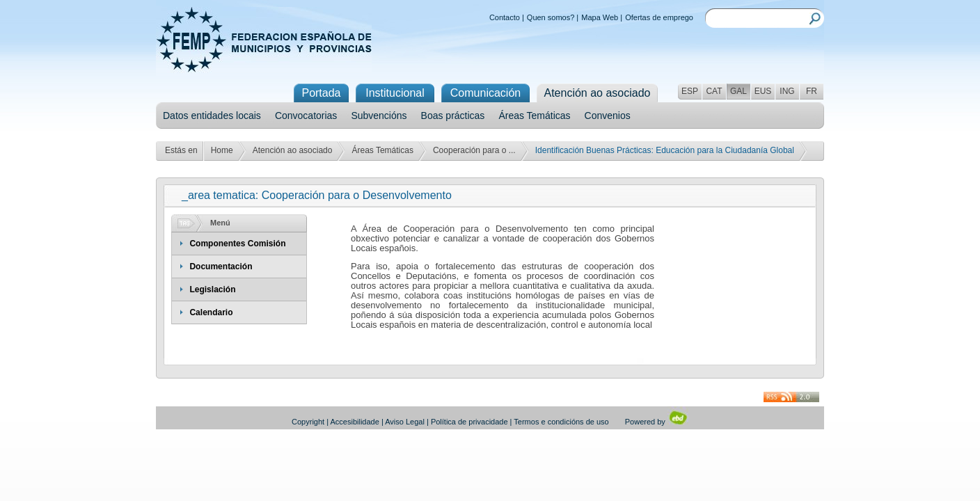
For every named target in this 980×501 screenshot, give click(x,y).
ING (787, 91)
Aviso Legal (405, 422)
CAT (714, 91)
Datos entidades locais (212, 116)
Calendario (211, 312)
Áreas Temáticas (534, 116)
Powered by (657, 422)
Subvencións (379, 116)
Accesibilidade (355, 422)
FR (812, 91)
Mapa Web (600, 17)
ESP (690, 91)
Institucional (395, 93)
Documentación (221, 267)
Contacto (505, 17)
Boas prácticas (453, 116)
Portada (321, 93)
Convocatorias (306, 116)
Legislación (212, 289)
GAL (738, 91)
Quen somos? (551, 17)
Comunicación (485, 93)
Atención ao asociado (293, 150)
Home (222, 150)
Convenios (608, 116)
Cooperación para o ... (474, 150)
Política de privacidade (469, 422)
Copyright (308, 422)
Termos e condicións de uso (561, 422)
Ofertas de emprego (659, 17)
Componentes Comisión (237, 244)
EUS (763, 91)
